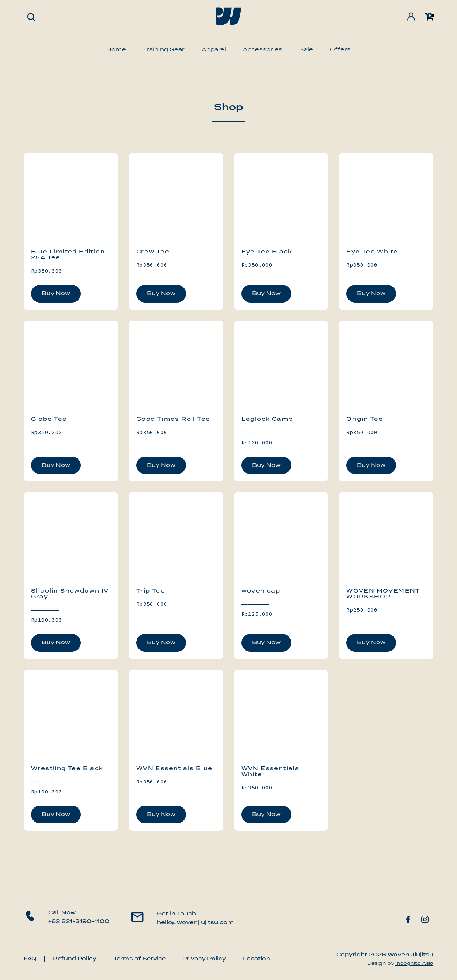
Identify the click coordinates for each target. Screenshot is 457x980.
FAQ (30, 959)
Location (266, 959)
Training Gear (164, 49)
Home (116, 49)
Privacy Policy (212, 959)
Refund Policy (78, 959)
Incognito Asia (414, 963)
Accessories (263, 49)
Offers (340, 49)
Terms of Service (145, 959)
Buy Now (56, 293)
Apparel (214, 49)
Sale (306, 49)
